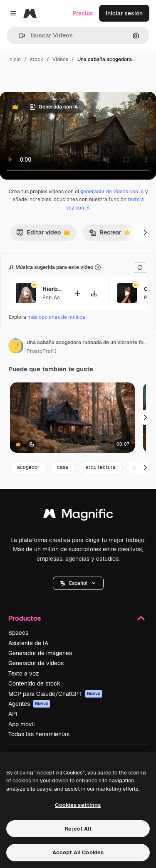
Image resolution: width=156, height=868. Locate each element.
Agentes (29, 704)
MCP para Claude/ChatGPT (55, 694)
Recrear (110, 234)
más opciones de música (56, 317)
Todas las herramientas (39, 734)
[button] (19, 36)
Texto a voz (24, 673)
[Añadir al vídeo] (77, 293)
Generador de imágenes (40, 653)
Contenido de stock (34, 683)
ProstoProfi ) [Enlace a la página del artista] (41, 351)
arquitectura (101, 467)
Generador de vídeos (36, 663)
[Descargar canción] (94, 293)
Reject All (78, 829)
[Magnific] (30, 13)
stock (37, 59)
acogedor (28, 467)
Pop (47, 297)
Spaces (18, 633)
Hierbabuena (53, 289)
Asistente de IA (28, 643)
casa (63, 467)
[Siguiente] (145, 232)
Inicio (15, 59)
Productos (78, 618)
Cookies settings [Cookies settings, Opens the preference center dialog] (78, 805)
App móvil (22, 724)
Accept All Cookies (78, 852)
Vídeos (60, 59)
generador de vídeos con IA (112, 192)
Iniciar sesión (124, 13)
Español (78, 583)
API (13, 714)
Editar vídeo (43, 234)
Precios (83, 13)
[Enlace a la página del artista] (16, 346)
